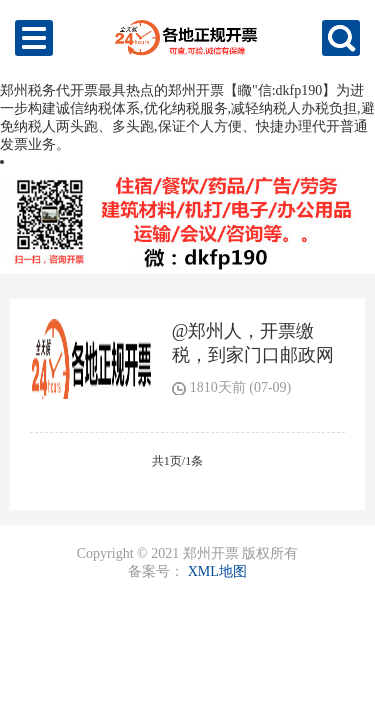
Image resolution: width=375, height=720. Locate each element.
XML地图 (217, 571)
